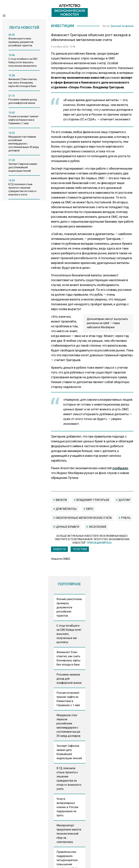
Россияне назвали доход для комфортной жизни (69, 679)
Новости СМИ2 (61, 559)
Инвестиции (63, 26)
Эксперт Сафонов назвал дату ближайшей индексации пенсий (69, 752)
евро (89, 509)
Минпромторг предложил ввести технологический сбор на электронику (69, 834)
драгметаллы (66, 509)
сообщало (120, 468)
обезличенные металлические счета (83, 518)
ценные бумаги (67, 527)
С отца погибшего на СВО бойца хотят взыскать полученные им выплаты (69, 634)
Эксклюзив (97, 527)
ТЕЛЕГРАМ (80, 549)
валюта (61, 500)
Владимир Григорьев (92, 500)
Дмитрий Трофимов (122, 26)
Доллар (124, 500)
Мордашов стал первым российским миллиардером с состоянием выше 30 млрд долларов (68, 726)
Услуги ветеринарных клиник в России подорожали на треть (67, 807)
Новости (59, 549)
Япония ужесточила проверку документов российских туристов (69, 607)
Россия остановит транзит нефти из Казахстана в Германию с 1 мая (68, 699)
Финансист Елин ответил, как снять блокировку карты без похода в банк (68, 658)
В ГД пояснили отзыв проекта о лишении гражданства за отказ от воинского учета (69, 779)
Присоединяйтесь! (99, 543)
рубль (125, 518)
